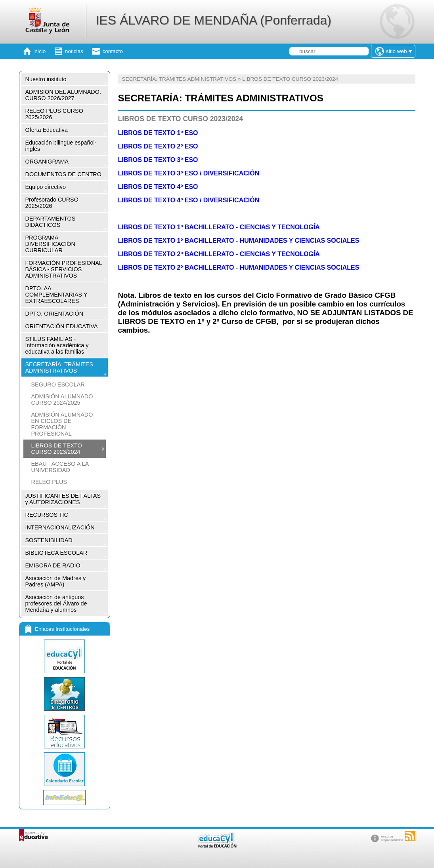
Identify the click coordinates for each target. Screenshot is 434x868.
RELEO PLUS (49, 482)
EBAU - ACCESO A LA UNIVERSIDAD (60, 467)
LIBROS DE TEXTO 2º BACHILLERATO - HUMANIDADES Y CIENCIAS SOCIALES (239, 267)
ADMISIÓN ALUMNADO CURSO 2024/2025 (62, 400)
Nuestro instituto (46, 79)
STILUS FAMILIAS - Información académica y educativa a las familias (57, 345)
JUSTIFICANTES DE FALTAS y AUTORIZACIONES (63, 499)
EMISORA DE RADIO (53, 565)
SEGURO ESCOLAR (58, 385)
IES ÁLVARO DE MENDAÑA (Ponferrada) (213, 20)
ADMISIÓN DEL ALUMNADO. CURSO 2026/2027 (63, 95)
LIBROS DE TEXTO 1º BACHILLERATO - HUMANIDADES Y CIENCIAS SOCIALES (239, 241)
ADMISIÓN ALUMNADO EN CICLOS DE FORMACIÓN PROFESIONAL (62, 424)
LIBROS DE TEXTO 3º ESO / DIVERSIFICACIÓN (189, 173)
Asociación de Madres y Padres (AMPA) (56, 581)
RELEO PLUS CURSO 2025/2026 (54, 114)
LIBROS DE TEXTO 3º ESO (159, 160)
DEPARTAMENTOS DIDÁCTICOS (51, 222)
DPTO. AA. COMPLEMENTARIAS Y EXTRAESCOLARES (56, 295)
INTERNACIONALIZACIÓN (60, 527)
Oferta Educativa (47, 130)
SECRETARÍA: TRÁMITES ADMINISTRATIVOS (59, 367)
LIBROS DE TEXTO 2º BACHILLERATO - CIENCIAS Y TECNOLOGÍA (219, 254)
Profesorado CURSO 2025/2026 (52, 203)
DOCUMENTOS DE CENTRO (63, 174)
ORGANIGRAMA (47, 162)
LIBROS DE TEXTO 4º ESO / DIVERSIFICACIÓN (189, 200)
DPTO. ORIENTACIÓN (54, 314)
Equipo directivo (46, 187)
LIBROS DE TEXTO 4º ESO (158, 187)
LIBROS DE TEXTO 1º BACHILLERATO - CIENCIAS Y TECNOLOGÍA (219, 227)
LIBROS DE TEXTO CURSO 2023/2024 (57, 449)
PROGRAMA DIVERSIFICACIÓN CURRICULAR (50, 244)
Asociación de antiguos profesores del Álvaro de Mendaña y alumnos (56, 603)
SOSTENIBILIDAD (49, 540)
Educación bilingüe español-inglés (61, 146)
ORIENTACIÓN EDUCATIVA (62, 326)
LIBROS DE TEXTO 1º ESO (158, 133)
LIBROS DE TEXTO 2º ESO (158, 146)
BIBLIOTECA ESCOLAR (56, 553)
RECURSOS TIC (47, 515)
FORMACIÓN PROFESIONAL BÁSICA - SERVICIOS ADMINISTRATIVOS (64, 269)
